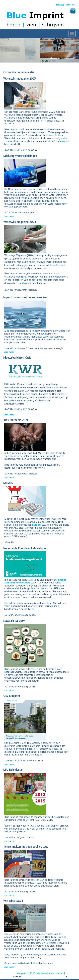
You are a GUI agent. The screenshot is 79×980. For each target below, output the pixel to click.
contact (60, 973)
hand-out (37, 525)
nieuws (60, 5)
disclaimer (42, 973)
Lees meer (9, 216)
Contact (71, 5)
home (51, 973)
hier (63, 141)
